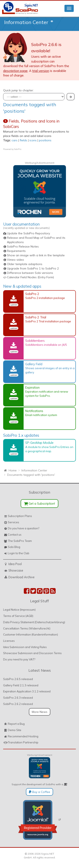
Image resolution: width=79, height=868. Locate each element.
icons (33, 140)
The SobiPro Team (20, 541)
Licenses (9, 641)
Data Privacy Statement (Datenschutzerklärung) (34, 622)
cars (15, 140)
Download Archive (21, 577)
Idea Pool (15, 564)
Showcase (16, 570)
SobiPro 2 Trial (36, 317)
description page (15, 71)
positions (45, 140)
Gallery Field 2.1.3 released (21, 685)
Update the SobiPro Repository (28, 233)
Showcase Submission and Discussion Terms (32, 653)
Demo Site (15, 730)
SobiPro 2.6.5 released (18, 679)
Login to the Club (19, 553)
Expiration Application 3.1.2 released (27, 691)
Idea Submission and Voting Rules (25, 647)
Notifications (34, 411)
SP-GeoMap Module (39, 443)
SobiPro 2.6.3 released (18, 698)
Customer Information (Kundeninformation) (31, 634)
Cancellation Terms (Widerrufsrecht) (27, 628)
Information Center (26, 22)
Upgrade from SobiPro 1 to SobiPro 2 (33, 268)
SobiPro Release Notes (23, 246)
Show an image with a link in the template (36, 255)
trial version (41, 71)
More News (40, 712)
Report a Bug (16, 724)
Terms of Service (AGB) (18, 616)
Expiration (32, 387)
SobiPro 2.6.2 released (18, 704)
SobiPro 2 (32, 294)
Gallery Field (34, 364)
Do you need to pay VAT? (19, 659)
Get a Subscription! (39, 504)
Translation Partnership (23, 742)
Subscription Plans (20, 516)
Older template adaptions (25, 264)
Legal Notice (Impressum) (19, 610)
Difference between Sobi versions (30, 273)
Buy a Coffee (39, 792)
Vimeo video (15, 260)
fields (23, 140)
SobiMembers (35, 341)
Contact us (15, 535)
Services (13, 522)
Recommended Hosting (23, 736)
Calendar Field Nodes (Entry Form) (30, 277)
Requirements (16, 251)
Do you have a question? (23, 528)
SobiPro (18, 149)
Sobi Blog (14, 547)
